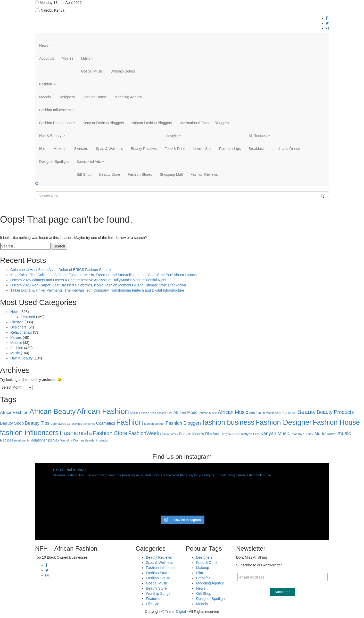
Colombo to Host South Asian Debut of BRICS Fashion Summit (61, 270)
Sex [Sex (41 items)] (56, 440)
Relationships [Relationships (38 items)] (41, 440)
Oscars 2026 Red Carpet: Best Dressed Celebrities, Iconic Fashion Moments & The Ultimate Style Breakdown (98, 285)
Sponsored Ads (90, 162)
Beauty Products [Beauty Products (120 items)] (335, 412)
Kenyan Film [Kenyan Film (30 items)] (250, 434)
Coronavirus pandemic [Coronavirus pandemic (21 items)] (81, 424)
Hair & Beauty (52, 136)
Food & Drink (175, 149)
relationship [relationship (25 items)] (22, 440)
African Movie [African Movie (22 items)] (208, 413)
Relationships (230, 149)
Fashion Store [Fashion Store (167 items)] (110, 433)
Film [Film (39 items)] (208, 434)
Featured (28, 317)
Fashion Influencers (57, 110)
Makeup (60, 149)
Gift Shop (84, 174)
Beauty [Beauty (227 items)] (306, 412)
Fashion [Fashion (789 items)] (129, 422)
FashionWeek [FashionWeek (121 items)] (144, 433)
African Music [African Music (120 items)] (233, 412)
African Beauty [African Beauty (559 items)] (52, 411)
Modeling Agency (128, 97)
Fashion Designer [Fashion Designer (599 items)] (283, 422)
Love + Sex (202, 149)
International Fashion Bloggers (204, 123)
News (45, 45)
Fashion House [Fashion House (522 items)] (336, 422)
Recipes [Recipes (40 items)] (7, 440)
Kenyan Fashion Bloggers (103, 123)
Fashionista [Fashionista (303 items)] (76, 433)
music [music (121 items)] (344, 433)
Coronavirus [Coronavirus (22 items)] (58, 424)
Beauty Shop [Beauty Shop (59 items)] (12, 423)
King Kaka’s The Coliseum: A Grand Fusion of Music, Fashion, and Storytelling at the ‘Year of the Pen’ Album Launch (104, 275)
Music (87, 58)
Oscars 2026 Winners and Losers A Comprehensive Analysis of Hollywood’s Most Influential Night (88, 280)
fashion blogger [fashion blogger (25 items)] (154, 424)
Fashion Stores (140, 174)
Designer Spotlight (54, 162)
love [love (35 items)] (294, 434)
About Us (47, 58)
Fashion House (95, 97)
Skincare (81, 149)
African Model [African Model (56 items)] (186, 412)
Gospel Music (92, 71)
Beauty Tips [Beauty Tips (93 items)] (37, 423)
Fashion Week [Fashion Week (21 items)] (169, 434)
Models (45, 97)
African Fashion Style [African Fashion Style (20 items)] (143, 413)
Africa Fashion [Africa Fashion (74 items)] (14, 412)
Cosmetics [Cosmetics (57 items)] (105, 423)
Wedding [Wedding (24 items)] (66, 440)
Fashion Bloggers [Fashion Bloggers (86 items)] (184, 423)
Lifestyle (173, 136)
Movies (68, 58)
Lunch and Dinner (286, 149)
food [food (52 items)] (217, 434)
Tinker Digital (175, 612)
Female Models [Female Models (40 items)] (192, 434)
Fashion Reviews (204, 174)
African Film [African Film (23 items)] (165, 413)
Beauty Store (110, 174)
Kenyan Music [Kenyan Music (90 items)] (275, 434)
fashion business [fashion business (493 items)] (229, 422)
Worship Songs (123, 71)
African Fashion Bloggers (152, 123)
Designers (67, 97)
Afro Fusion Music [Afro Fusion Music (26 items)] (261, 413)
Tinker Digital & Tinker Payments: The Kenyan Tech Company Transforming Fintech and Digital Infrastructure (97, 290)
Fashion (47, 84)
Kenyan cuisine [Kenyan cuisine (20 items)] (231, 434)
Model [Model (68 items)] (320, 434)
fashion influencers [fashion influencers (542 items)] (29, 433)
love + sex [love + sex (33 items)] (306, 434)
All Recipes (259, 136)
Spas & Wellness (110, 149)
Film (200, 573)
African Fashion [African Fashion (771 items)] (103, 411)
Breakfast (256, 149)
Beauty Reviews (144, 149)
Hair (43, 149)
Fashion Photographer (57, 123)
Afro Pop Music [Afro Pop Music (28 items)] (286, 413)
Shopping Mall (171, 174)
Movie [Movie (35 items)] (332, 434)
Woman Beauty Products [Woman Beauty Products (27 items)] (91, 440)
